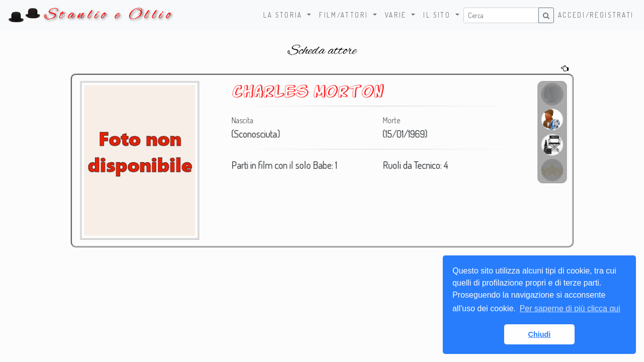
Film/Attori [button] (345, 15)
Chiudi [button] (540, 334)
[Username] (501, 15)
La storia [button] (284, 15)
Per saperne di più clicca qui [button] (570, 308)
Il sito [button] (438, 15)
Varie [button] (397, 15)
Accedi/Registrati (596, 15)
